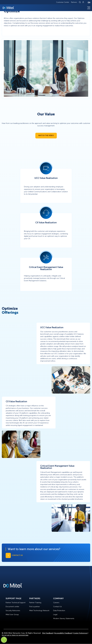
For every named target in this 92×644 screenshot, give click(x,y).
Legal (55, 615)
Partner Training (35, 603)
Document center (12, 607)
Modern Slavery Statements (64, 618)
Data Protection (59, 611)
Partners (74, 2)
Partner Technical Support (16, 603)
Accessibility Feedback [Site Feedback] (63, 633)
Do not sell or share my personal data (15, 635)
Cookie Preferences (80, 633)
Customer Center (63, 2)
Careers (56, 603)
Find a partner (34, 607)
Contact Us (57, 607)
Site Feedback (48, 633)
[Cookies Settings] (4, 640)
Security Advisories (13, 611)
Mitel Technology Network (39, 611)
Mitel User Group (12, 615)
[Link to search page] (80, 2)
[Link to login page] (83, 2)
